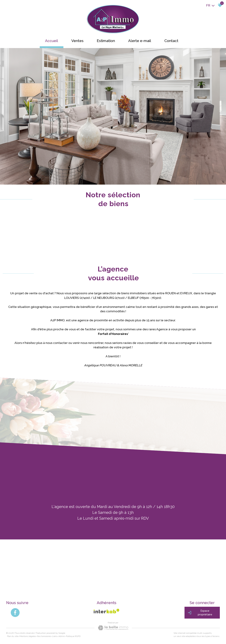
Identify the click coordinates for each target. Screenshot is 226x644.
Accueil (52, 41)
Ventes (77, 41)
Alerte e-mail (140, 41)
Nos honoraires (44, 636)
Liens (55, 636)
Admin (62, 636)
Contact (171, 41)
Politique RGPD (73, 636)
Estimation (106, 41)
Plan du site (13, 636)
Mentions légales (28, 636)
